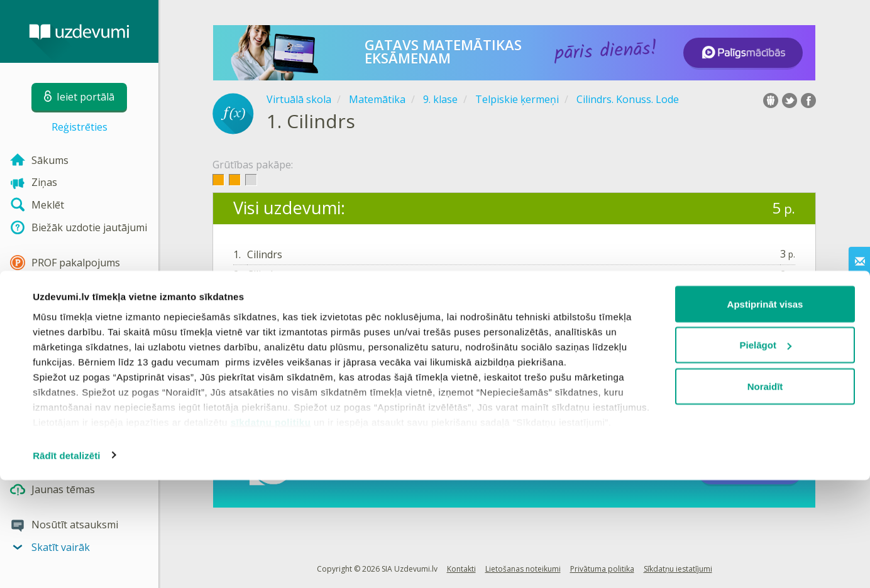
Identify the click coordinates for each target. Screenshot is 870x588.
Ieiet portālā (272, 317)
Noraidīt (765, 494)
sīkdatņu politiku (271, 530)
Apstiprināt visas (765, 412)
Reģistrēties (80, 127)
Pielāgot (766, 453)
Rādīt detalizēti (66, 563)
